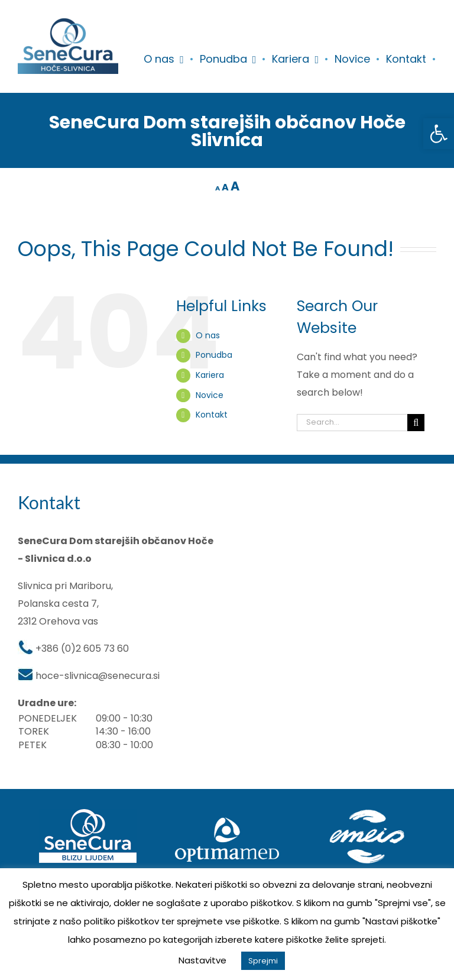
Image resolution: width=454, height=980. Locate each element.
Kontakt (212, 415)
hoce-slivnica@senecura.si (98, 676)
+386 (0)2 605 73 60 (82, 649)
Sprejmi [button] (263, 961)
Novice (210, 395)
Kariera (210, 375)
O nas (208, 335)
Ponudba (214, 355)
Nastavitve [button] (202, 960)
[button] (439, 134)
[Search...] (352, 423)
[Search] (416, 423)
